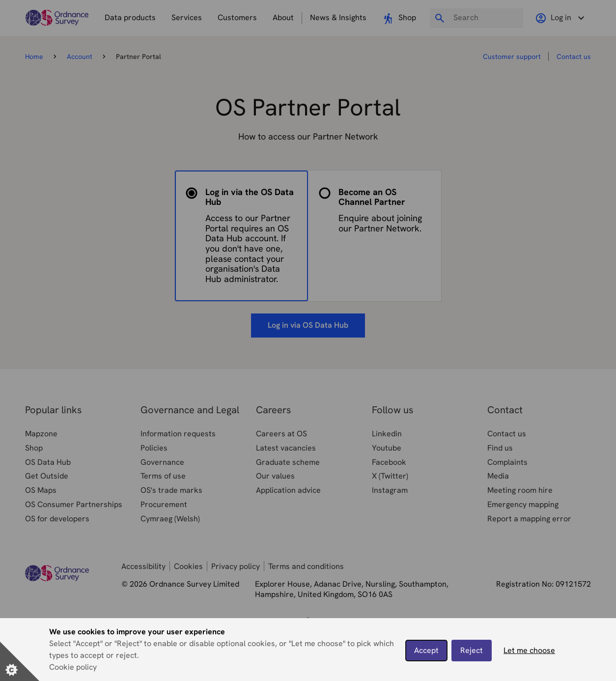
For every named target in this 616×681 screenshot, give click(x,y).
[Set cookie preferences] (20, 661)
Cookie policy (73, 667)
